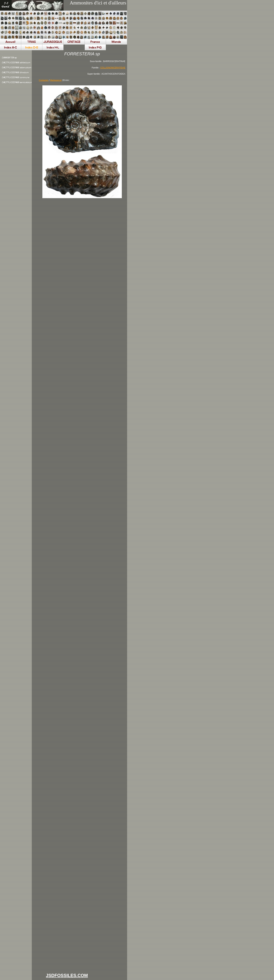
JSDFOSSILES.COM (67, 975)
